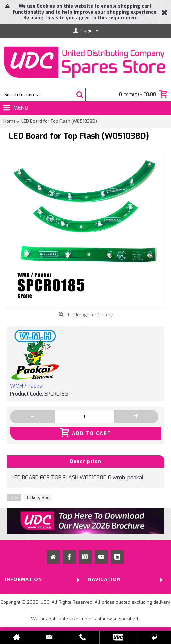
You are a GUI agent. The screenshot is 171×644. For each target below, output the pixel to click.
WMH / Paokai (27, 386)
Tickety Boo (38, 498)
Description (86, 461)
